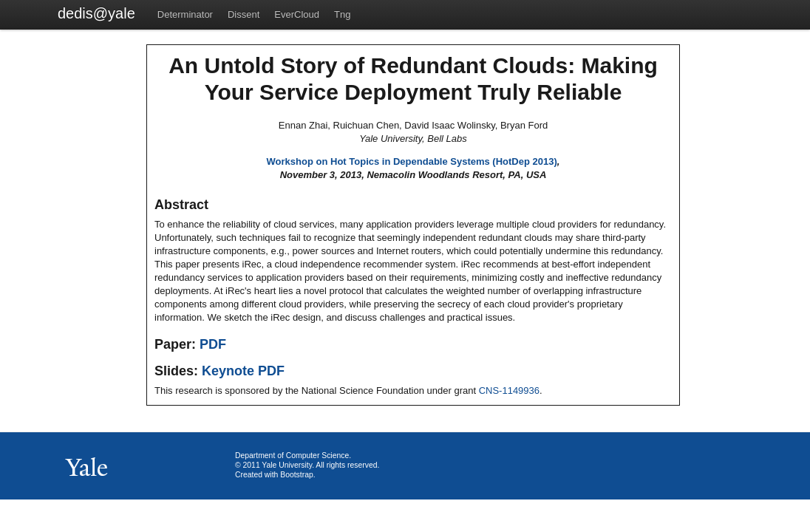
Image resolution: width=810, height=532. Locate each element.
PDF (213, 344)
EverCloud (297, 14)
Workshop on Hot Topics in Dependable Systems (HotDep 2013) (412, 161)
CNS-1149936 (509, 391)
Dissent (244, 14)
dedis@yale (96, 13)
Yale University (287, 465)
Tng (342, 14)
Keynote (228, 371)
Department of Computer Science (292, 456)
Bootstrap (296, 475)
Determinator (185, 14)
